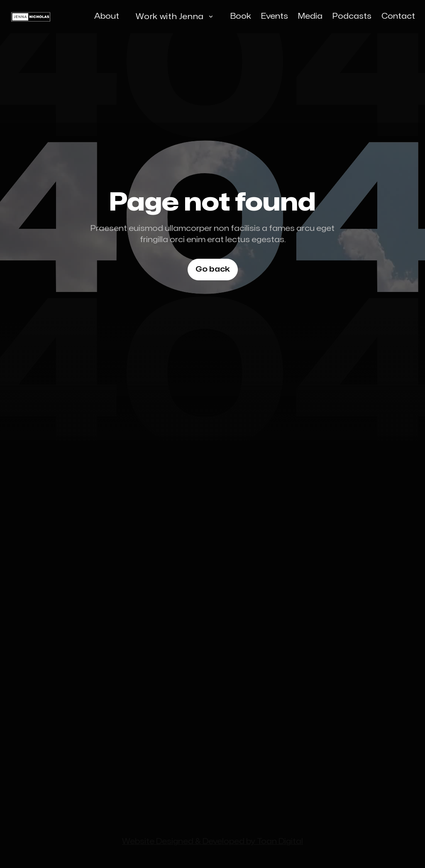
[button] (175, 17)
